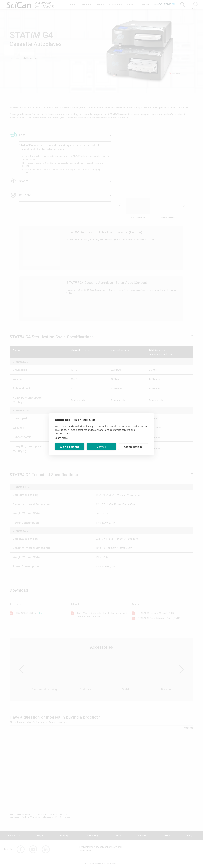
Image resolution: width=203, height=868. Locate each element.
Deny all (101, 447)
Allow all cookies (70, 447)
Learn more (61, 438)
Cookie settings (133, 447)
